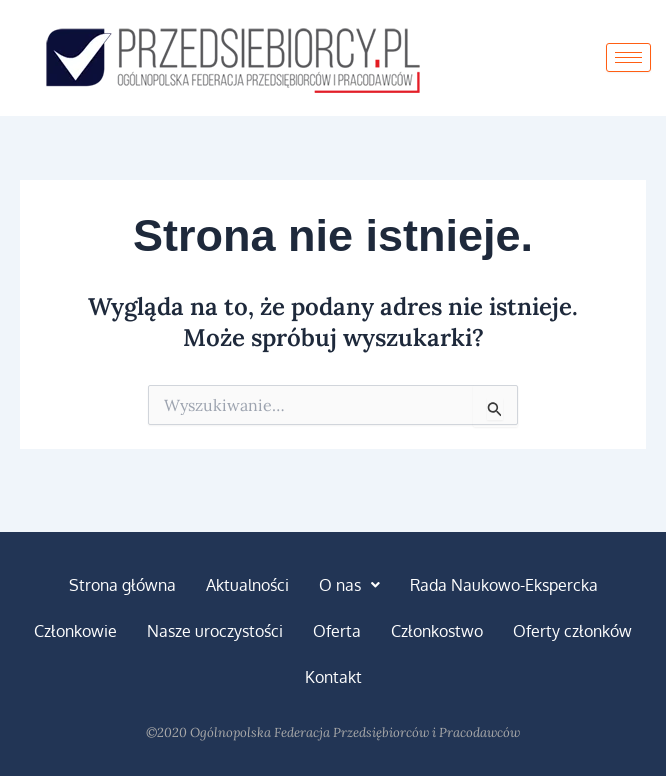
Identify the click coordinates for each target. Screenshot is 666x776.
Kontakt (333, 677)
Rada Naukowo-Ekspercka (504, 585)
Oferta (337, 631)
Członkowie (75, 631)
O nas (349, 585)
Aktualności (247, 585)
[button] (349, 585)
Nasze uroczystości (215, 631)
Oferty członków (572, 631)
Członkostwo (437, 631)
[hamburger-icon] (628, 57)
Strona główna (122, 585)
